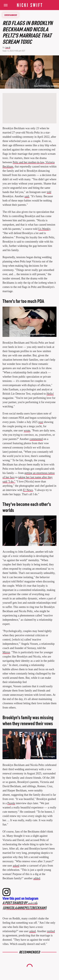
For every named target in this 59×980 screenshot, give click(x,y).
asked (16, 866)
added (37, 878)
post (41, 422)
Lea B (8, 47)
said (27, 196)
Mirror (6, 652)
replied (51, 931)
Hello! (50, 394)
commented (36, 439)
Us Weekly (44, 229)
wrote (27, 431)
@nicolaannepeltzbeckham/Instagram (38, 334)
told (49, 192)
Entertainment (11, 15)
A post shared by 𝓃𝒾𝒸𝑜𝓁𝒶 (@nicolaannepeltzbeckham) (25, 905)
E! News (28, 490)
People (11, 803)
